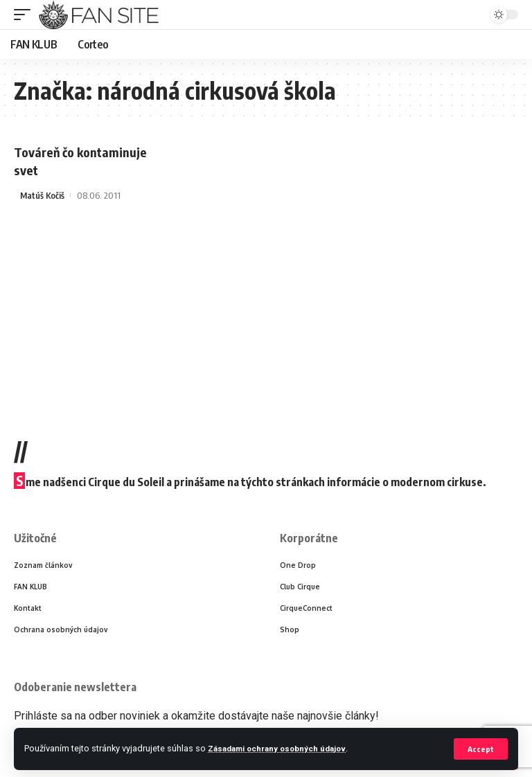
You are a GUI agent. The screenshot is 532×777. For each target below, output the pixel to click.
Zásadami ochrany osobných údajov (283, 748)
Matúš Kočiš (43, 195)
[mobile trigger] (26, 15)
